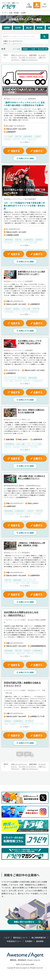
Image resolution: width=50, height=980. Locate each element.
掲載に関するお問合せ (27, 922)
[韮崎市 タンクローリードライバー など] (21, 36)
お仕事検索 (29, 5)
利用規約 (29, 941)
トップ (4, 13)
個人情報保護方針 (39, 938)
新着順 (25, 49)
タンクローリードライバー (28, 57)
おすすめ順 (16, 49)
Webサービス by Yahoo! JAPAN (25, 964)
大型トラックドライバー (25, 41)
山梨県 (23, 13)
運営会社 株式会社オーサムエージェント (25, 960)
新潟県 (40, 28)
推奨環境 (40, 941)
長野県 (7, 28)
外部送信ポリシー (14, 941)
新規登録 (37, 5)
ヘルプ (7, 938)
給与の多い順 (42, 49)
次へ (28, 754)
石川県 (18, 28)
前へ (20, 754)
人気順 (33, 49)
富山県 (29, 28)
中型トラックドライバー (19, 55)
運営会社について (20, 938)
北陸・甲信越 (14, 13)
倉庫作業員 (33, 55)
